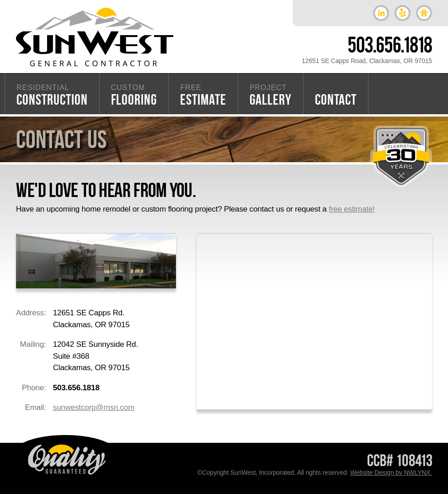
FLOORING (134, 96)
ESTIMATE (203, 96)
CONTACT (336, 99)
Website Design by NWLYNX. (391, 473)
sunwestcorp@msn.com (94, 407)
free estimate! (352, 209)
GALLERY (271, 96)
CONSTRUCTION (52, 96)
